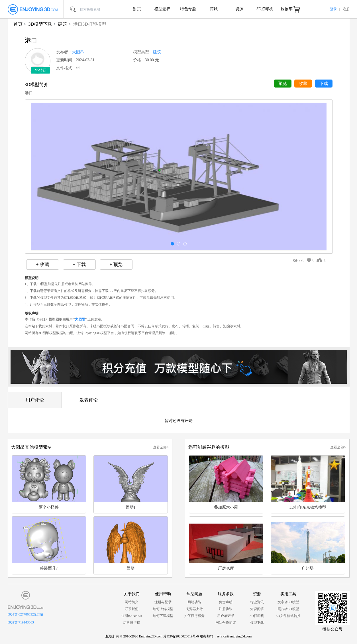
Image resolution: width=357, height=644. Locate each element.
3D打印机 (265, 9)
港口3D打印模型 (90, 24)
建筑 (63, 24)
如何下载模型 (163, 616)
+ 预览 (116, 264)
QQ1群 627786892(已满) (25, 614)
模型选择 (162, 9)
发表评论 (89, 400)
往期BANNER (131, 616)
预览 (283, 84)
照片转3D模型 (288, 609)
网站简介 (132, 602)
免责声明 (226, 602)
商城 (214, 9)
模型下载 (257, 623)
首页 (18, 24)
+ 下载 (79, 264)
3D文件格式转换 (288, 616)
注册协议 (226, 609)
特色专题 (188, 9)
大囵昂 (78, 52)
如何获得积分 (194, 616)
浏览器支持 (194, 609)
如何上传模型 (163, 609)
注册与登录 (163, 602)
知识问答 (257, 609)
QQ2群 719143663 (21, 622)
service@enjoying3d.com (234, 636)
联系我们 (132, 609)
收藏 (303, 84)
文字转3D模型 (288, 602)
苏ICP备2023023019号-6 (181, 636)
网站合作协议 (226, 623)
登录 (333, 9)
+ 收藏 (42, 264)
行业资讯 (257, 602)
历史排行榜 (132, 623)
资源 (239, 9)
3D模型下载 (40, 24)
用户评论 (35, 400)
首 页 (137, 9)
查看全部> (161, 447)
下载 (324, 84)
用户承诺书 (226, 616)
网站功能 (194, 602)
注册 (346, 9)
